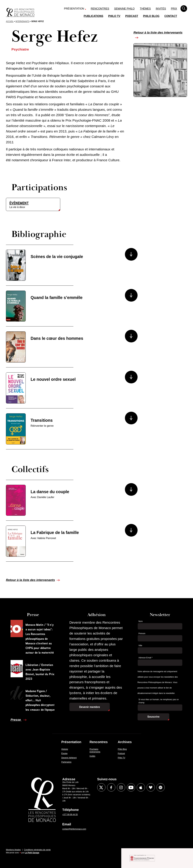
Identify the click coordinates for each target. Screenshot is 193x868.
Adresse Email (146, 658)
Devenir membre (90, 707)
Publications (94, 16)
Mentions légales (13, 850)
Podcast (132, 16)
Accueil (10, 21)
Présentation (74, 9)
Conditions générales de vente (37, 850)
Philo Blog (151, 16)
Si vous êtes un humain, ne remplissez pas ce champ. (159, 701)
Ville (140, 646)
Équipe (64, 753)
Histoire (65, 749)
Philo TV (114, 16)
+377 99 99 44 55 (70, 815)
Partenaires (66, 762)
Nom (141, 621)
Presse (16, 720)
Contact (171, 16)
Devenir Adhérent (69, 758)
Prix (174, 9)
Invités (161, 9)
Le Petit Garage (32, 853)
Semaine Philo (124, 9)
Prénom (142, 634)
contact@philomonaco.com (74, 829)
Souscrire (154, 717)
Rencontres (100, 9)
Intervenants (22, 21)
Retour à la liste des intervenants (158, 32)
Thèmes (145, 9)
